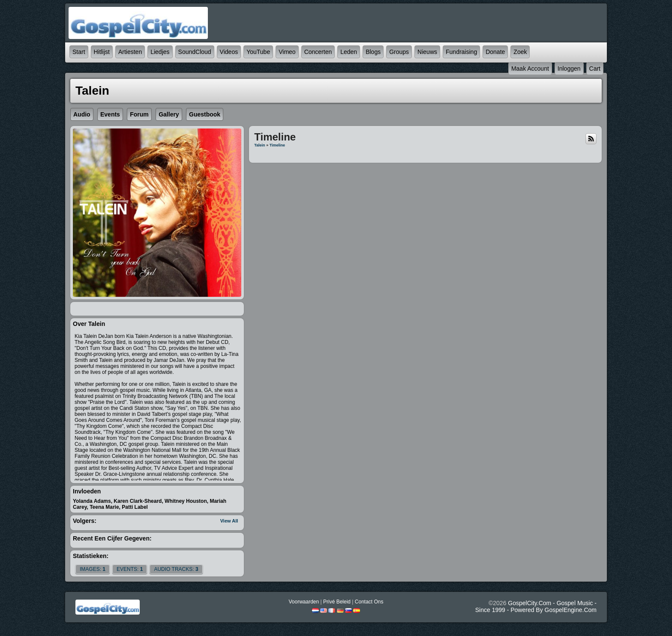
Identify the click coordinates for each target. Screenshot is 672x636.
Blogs (373, 52)
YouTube (258, 52)
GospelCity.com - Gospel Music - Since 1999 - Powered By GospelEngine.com (536, 606)
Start (79, 52)
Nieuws (427, 52)
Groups (399, 52)
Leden (349, 52)
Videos (229, 52)
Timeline (277, 145)
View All (229, 521)
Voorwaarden (304, 602)
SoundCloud (195, 52)
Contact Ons (369, 602)
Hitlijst (102, 52)
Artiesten (130, 52)
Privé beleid (337, 602)
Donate (495, 52)
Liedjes (160, 52)
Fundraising (461, 52)
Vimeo (287, 52)
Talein (259, 145)
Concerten (318, 52)
